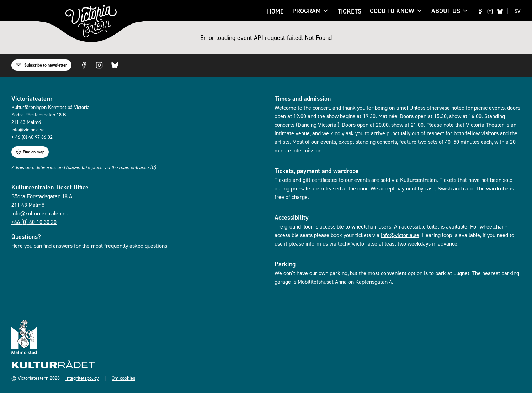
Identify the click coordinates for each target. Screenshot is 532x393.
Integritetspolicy (82, 378)
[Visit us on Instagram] (490, 11)
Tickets (350, 11)
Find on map (30, 152)
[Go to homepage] (91, 21)
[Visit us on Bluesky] (500, 11)
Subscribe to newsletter (41, 65)
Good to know (392, 11)
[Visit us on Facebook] (480, 11)
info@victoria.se (400, 235)
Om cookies (124, 378)
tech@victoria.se (358, 243)
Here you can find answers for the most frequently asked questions (89, 246)
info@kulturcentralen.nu (40, 213)
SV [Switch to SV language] (518, 11)
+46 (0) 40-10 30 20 (34, 222)
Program (307, 11)
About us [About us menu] (450, 11)
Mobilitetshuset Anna (322, 282)
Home (275, 11)
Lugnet (461, 273)
